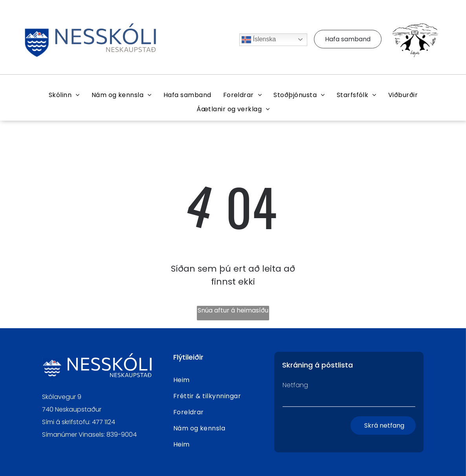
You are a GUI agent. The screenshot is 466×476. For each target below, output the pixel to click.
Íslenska (259, 40)
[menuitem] (64, 95)
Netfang (295, 385)
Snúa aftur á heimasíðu (233, 310)
